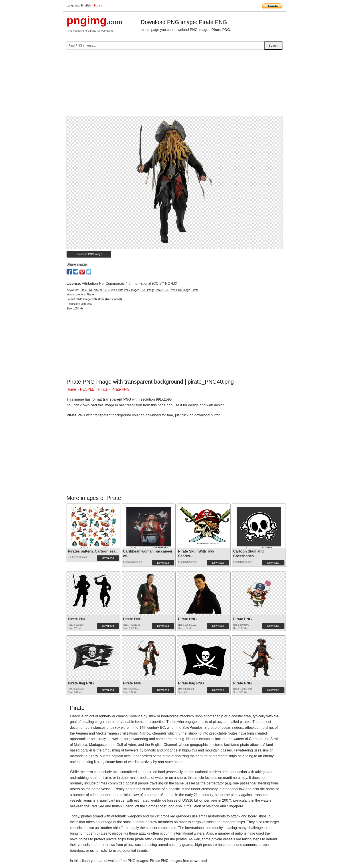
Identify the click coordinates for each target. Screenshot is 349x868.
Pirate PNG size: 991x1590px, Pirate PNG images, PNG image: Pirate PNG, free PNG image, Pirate (139, 290)
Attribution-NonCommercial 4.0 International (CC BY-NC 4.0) (129, 284)
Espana (98, 5)
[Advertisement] (174, 84)
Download (108, 558)
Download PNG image (89, 254)
